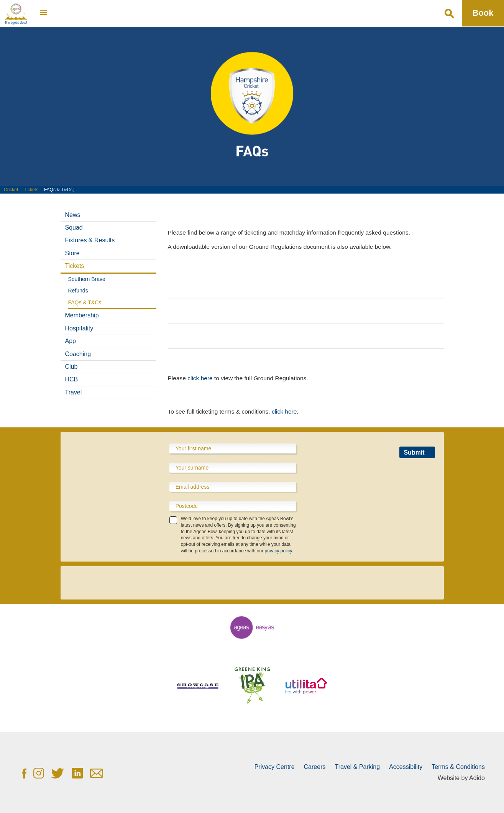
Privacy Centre (275, 767)
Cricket (11, 190)
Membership (82, 315)
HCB (72, 379)
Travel (74, 392)
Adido (477, 778)
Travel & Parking (357, 767)
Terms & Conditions (458, 767)
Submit (414, 452)
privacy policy (278, 551)
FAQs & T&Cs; (86, 302)
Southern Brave (87, 279)
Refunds (78, 291)
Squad (74, 227)
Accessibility (406, 767)
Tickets (31, 190)
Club (71, 367)
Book (483, 13)
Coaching (78, 354)
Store (72, 253)
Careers (315, 767)
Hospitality (79, 328)
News (73, 215)
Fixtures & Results (90, 240)
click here (200, 378)
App (71, 341)
